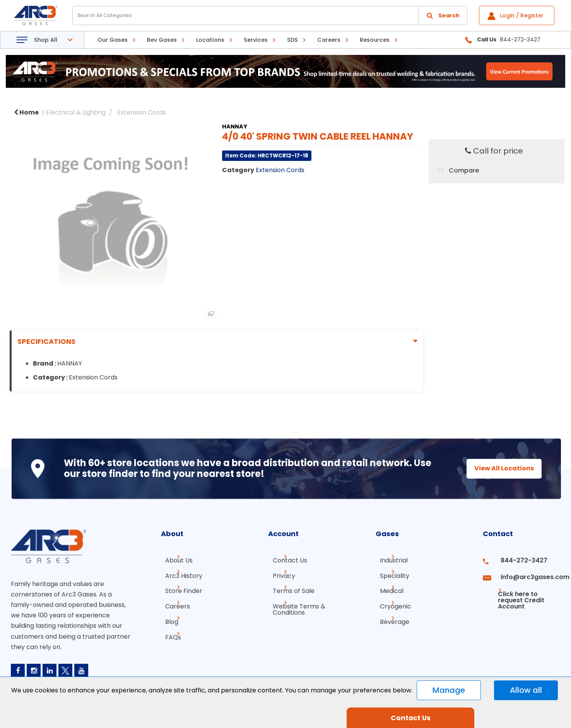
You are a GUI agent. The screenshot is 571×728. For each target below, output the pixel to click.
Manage (449, 690)
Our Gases (113, 40)
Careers (329, 40)
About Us (175, 560)
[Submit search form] (443, 15)
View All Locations (497, 468)
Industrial (390, 560)
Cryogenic (391, 602)
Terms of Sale (289, 588)
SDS (292, 40)
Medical (387, 588)
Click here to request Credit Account (515, 591)
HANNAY (235, 126)
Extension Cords (142, 112)
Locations (210, 40)
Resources (375, 40)
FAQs (169, 630)
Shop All (46, 40)
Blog (168, 616)
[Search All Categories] (270, 15)
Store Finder (180, 588)
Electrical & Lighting (76, 112)
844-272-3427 (517, 560)
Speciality (390, 574)
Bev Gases (162, 40)
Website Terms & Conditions (294, 605)
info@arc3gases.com (527, 574)
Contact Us (285, 560)
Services (256, 40)
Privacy (279, 574)
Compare (457, 171)
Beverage (390, 616)
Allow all (526, 690)
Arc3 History (180, 574)
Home (26, 112)
